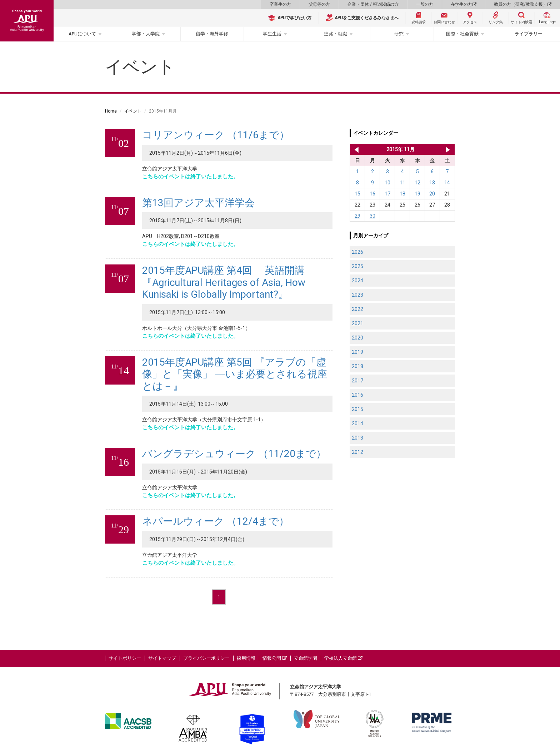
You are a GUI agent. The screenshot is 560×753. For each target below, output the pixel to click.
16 (372, 194)
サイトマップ (162, 658)
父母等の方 (319, 4)
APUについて (82, 34)
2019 (357, 352)
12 (417, 183)
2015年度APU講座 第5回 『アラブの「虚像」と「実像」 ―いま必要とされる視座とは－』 (235, 374)
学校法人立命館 (343, 658)
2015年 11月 (401, 149)
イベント (133, 111)
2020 (357, 338)
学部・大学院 (146, 34)
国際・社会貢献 (462, 34)
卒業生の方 (280, 4)
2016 (357, 395)
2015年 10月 (355, 149)
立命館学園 (306, 658)
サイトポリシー (125, 658)
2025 (357, 266)
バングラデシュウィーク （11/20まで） (234, 454)
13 (432, 183)
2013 (357, 438)
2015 (357, 409)
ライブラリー (529, 34)
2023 (357, 295)
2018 (357, 366)
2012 (357, 452)
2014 (357, 423)
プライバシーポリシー (206, 658)
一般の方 (425, 4)
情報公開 (275, 658)
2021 (357, 323)
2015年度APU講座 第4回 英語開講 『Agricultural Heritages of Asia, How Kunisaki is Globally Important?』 (224, 282)
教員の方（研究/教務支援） (523, 4)
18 (402, 194)
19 (417, 194)
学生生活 (272, 34)
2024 (357, 281)
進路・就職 (336, 34)
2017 (357, 381)
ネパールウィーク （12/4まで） (216, 521)
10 (387, 183)
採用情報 (246, 658)
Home (111, 111)
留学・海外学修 (212, 34)
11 (402, 183)
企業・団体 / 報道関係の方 (373, 4)
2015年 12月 (448, 149)
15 (357, 194)
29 (357, 216)
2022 (357, 309)
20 (432, 194)
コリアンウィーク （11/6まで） (216, 135)
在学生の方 (464, 4)
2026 (357, 252)
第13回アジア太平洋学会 (198, 203)
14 (447, 183)
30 (372, 216)
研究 (399, 34)
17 (387, 194)
